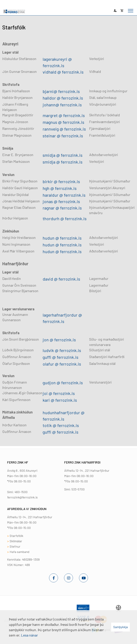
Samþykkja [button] (120, 627)
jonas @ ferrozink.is (61, 201)
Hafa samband (20, 552)
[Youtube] (83, 578)
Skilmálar (16, 541)
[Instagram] (68, 578)
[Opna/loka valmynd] (131, 11)
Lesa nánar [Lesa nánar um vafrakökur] (29, 635)
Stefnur (15, 546)
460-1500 (21, 492)
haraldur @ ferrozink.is (64, 195)
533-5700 (78, 489)
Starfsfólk (16, 536)
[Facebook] (54, 578)
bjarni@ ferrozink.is (61, 91)
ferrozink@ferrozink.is (22, 497)
